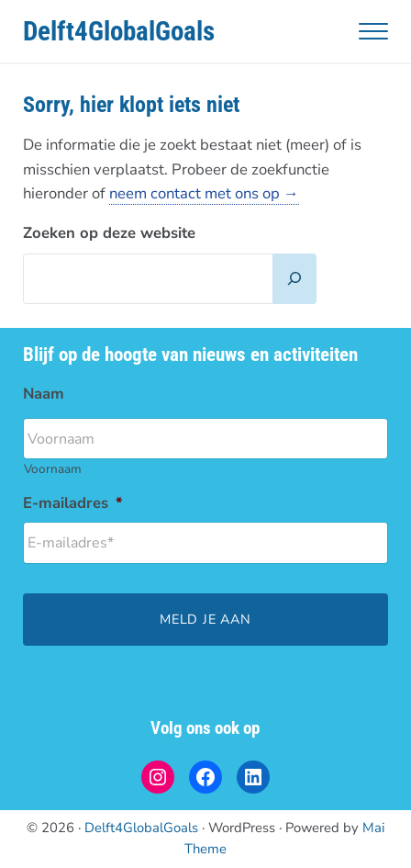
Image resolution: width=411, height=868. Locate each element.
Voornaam (53, 469)
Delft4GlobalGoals (119, 31)
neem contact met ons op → (204, 193)
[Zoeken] (294, 279)
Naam (44, 394)
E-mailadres (73, 503)
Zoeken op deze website (109, 233)
